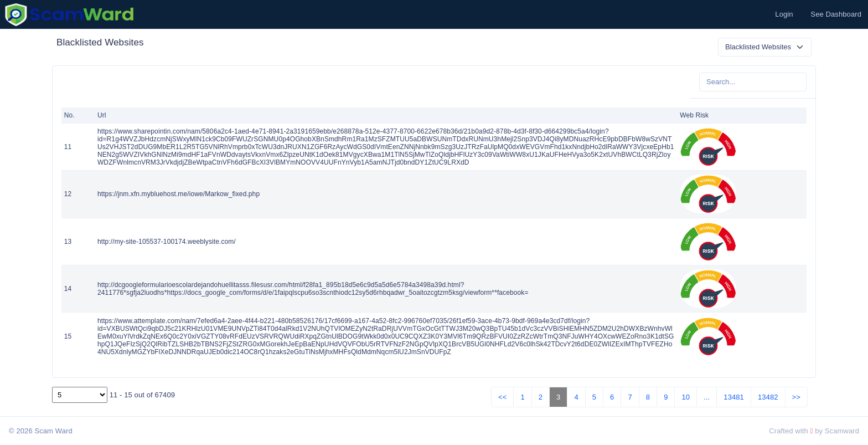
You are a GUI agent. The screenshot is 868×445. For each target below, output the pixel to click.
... (707, 397)
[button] (783, 14)
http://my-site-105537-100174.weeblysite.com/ (167, 242)
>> (796, 397)
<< (502, 397)
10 (686, 397)
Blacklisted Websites (100, 42)
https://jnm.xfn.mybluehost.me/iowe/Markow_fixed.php (179, 194)
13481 (734, 397)
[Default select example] (765, 47)
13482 (768, 397)
